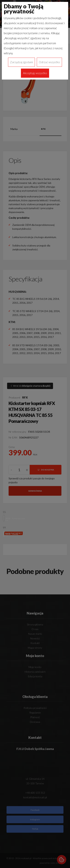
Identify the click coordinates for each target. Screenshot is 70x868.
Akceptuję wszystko (35, 73)
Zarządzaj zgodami (21, 62)
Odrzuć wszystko (49, 62)
